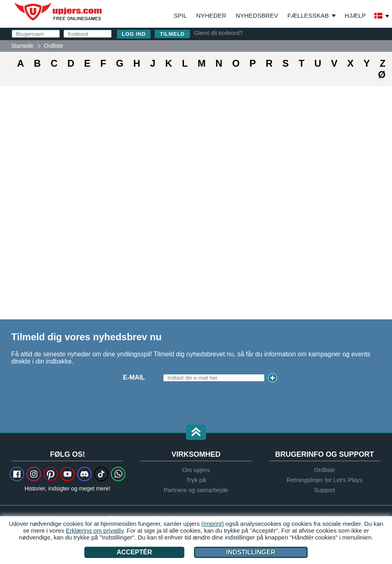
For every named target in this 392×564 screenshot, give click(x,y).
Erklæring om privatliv (95, 530)
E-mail (134, 377)
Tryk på (196, 480)
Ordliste (325, 470)
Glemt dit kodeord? (218, 33)
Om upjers (196, 470)
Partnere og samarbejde (196, 490)
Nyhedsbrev (257, 15)
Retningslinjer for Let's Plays (325, 480)
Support (325, 490)
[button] (196, 433)
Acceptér (134, 552)
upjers (59, 12)
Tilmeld (172, 34)
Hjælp (355, 15)
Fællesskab (308, 15)
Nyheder (211, 15)
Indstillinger (251, 552)
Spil (180, 15)
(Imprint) (212, 524)
